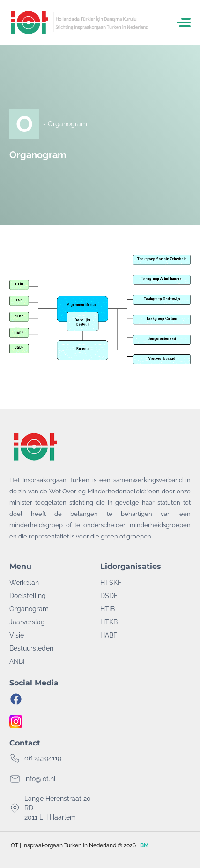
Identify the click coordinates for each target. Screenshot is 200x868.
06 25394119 (43, 758)
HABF (109, 635)
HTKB (109, 622)
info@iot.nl (40, 779)
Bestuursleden (31, 648)
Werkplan (24, 583)
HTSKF (111, 583)
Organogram (29, 609)
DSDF (109, 596)
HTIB (107, 609)
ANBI (17, 661)
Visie (17, 635)
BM (144, 845)
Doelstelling (28, 596)
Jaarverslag (27, 622)
